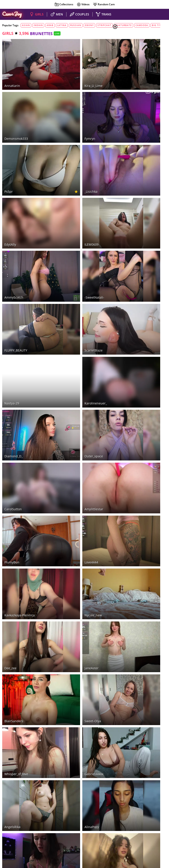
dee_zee (10, 474)
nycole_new (69, 438)
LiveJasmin (88, 811)
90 (97, 783)
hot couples (58, 826)
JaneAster (67, 474)
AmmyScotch (14, 217)
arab (50, 25)
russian (76, 25)
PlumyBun (12, 401)
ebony (89, 25)
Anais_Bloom (69, 659)
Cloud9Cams (157, 839)
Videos (83, 4)
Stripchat (19, 811)
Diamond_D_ (14, 327)
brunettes (135, 84)
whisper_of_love (16, 548)
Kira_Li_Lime (69, 70)
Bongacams (36, 811)
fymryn (65, 106)
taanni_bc (12, 659)
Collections (64, 4)
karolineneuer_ (71, 290)
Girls (132, 49)
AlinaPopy (67, 585)
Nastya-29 (12, 290)
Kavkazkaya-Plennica (20, 438)
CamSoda (72, 811)
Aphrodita (67, 732)
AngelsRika (12, 585)
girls (8, 33)
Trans (132, 65)
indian (38, 25)
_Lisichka (66, 143)
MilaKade (11, 695)
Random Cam (104, 4)
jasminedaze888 (72, 769)
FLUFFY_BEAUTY (16, 253)
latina (62, 25)
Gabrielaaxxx (69, 548)
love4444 (67, 401)
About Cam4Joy (142, 836)
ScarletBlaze (69, 253)
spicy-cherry (69, 695)
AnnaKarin (12, 70)
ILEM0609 (67, 180)
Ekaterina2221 (15, 769)
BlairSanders (14, 511)
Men (131, 60)
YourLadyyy (68, 622)
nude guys (76, 826)
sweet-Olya (68, 511)
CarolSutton (13, 364)
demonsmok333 (16, 106)
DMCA (158, 836)
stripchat (104, 25)
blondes (134, 90)
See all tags (144, 278)
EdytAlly (10, 180)
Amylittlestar (69, 364)
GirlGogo (11, 622)
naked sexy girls (36, 826)
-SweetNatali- (70, 217)
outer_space (69, 327)
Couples (134, 54)
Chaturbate (55, 811)
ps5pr (9, 143)
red (130, 95)
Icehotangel (13, 732)
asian (26, 25)
